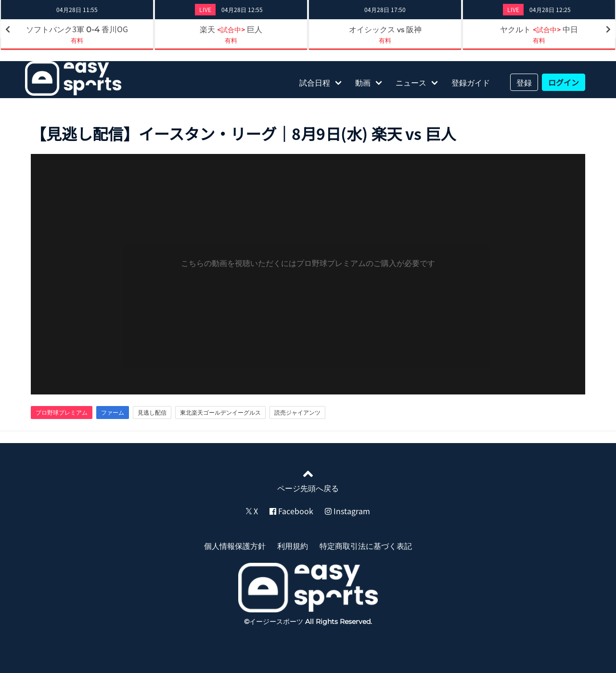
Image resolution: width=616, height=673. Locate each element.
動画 (363, 82)
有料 (77, 40)
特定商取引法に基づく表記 (366, 546)
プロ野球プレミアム (62, 412)
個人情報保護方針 (235, 546)
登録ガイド (471, 82)
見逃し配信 (152, 412)
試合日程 (315, 82)
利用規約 (293, 546)
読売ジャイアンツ (297, 412)
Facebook (291, 511)
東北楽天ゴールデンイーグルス (220, 412)
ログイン (564, 82)
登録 (524, 82)
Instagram (347, 511)
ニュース (411, 82)
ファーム (113, 412)
